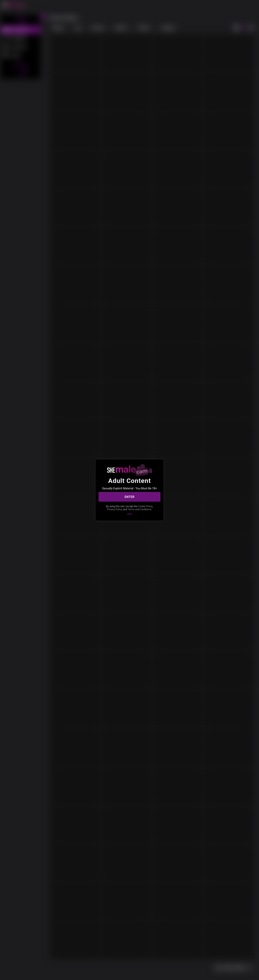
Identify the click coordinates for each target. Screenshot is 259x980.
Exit (129, 514)
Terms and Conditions (140, 509)
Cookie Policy (145, 506)
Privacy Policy (115, 509)
